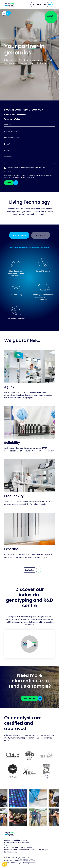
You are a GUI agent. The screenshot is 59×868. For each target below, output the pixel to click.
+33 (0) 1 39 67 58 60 (23, 858)
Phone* (7, 151)
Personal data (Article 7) (29, 177)
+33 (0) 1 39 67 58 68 (27, 860)
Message (8, 156)
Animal (9, 119)
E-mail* (7, 144)
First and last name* (12, 138)
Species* (8, 125)
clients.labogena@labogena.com (23, 863)
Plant (18, 119)
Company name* (11, 131)
